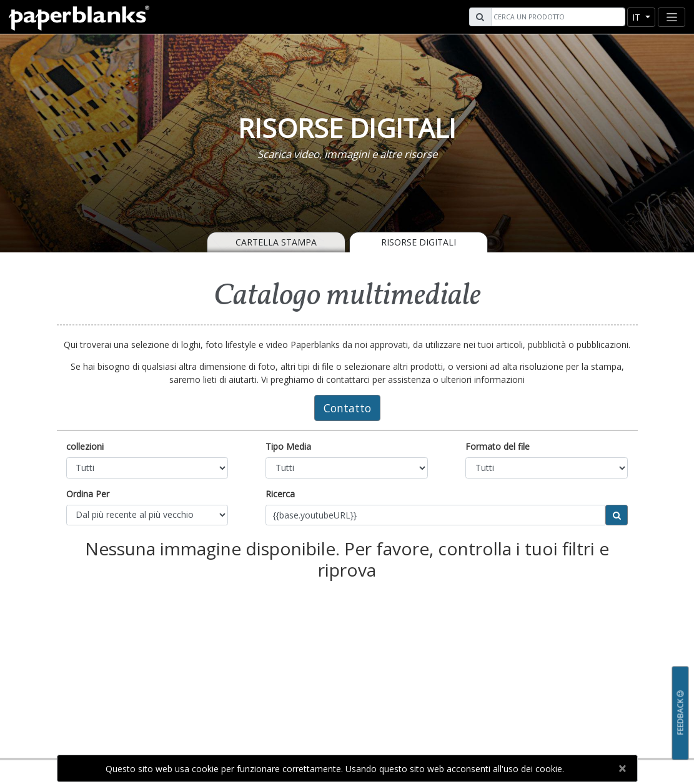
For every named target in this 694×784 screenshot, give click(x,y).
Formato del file (498, 446)
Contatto (347, 408)
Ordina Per (88, 494)
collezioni (85, 446)
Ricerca (280, 494)
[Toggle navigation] (672, 17)
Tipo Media (288, 446)
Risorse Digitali (419, 242)
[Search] (557, 17)
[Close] (622, 768)
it (637, 17)
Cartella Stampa (276, 242)
